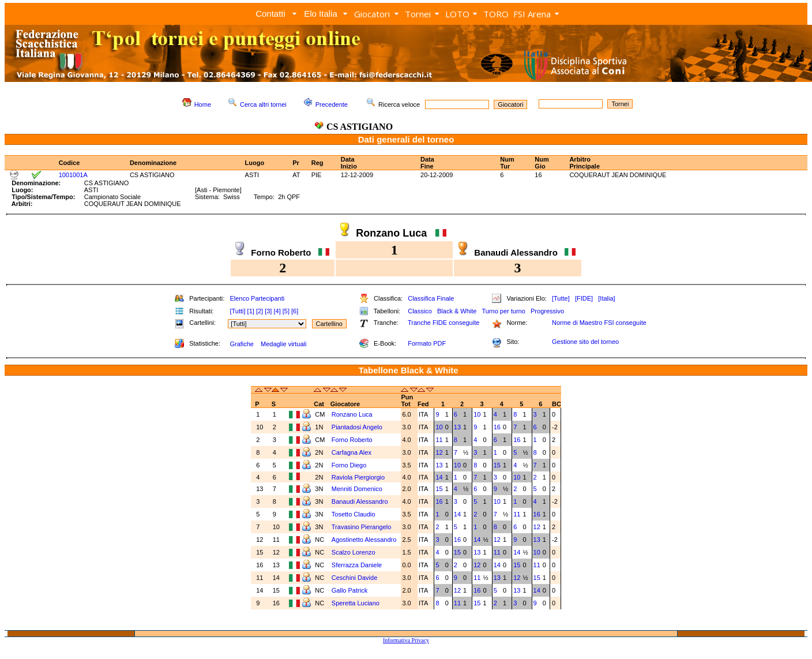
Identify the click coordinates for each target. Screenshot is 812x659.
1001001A (73, 175)
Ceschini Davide (356, 578)
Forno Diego (350, 465)
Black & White (457, 311)
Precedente (332, 104)
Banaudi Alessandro (361, 501)
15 (497, 465)
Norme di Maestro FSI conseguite (599, 323)
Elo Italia (321, 14)
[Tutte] (561, 298)
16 (497, 427)
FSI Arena (532, 14)
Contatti (270, 14)
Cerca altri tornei (263, 104)
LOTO (457, 14)
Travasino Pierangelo (362, 527)
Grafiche (242, 344)
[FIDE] (584, 298)
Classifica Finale (431, 298)
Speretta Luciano (356, 603)
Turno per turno (503, 311)
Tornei (418, 14)
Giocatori (372, 14)
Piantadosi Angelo (358, 427)
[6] (295, 311)
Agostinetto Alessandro (365, 540)
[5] (286, 311)
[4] (277, 311)
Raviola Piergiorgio (359, 477)
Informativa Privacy (406, 640)
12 (439, 452)
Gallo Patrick (350, 590)
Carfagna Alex (352, 452)
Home (203, 104)
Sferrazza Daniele (358, 565)
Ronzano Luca (353, 414)
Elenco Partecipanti (257, 298)
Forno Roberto (353, 440)
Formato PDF (427, 343)
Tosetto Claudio (354, 514)
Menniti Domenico (358, 489)
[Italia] (606, 298)
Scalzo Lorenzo (354, 552)
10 (477, 414)
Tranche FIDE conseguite (443, 323)
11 (439, 440)
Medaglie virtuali (283, 344)
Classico (420, 311)
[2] (260, 311)
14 (439, 477)
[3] (268, 311)
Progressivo (547, 311)
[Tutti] (237, 311)
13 (457, 427)
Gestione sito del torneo (585, 342)
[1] (251, 311)
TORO (496, 14)
